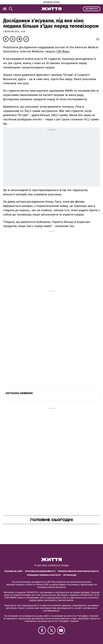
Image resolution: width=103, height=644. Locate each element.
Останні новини (19, 393)
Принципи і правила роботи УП (44, 575)
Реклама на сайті (14, 571)
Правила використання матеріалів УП (78, 571)
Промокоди (70, 575)
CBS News (63, 51)
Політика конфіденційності (40, 571)
